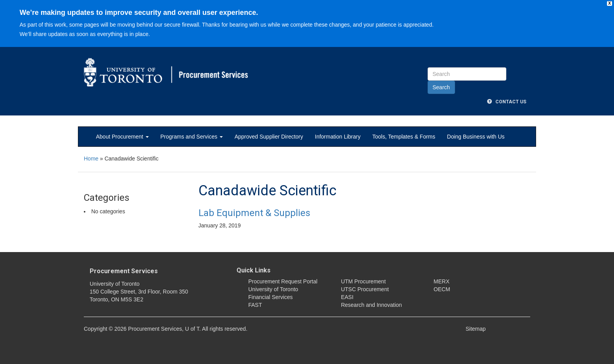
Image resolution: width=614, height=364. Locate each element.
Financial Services (271, 297)
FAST (255, 305)
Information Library (338, 137)
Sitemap (476, 329)
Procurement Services (124, 271)
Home (91, 159)
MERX (441, 281)
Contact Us (507, 102)
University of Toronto (273, 289)
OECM (442, 289)
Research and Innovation (372, 305)
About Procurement (122, 137)
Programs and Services (192, 137)
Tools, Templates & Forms (404, 137)
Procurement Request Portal (283, 281)
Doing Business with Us (476, 137)
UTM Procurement (363, 281)
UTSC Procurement (365, 289)
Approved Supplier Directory (269, 137)
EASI (347, 297)
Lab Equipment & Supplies (254, 213)
